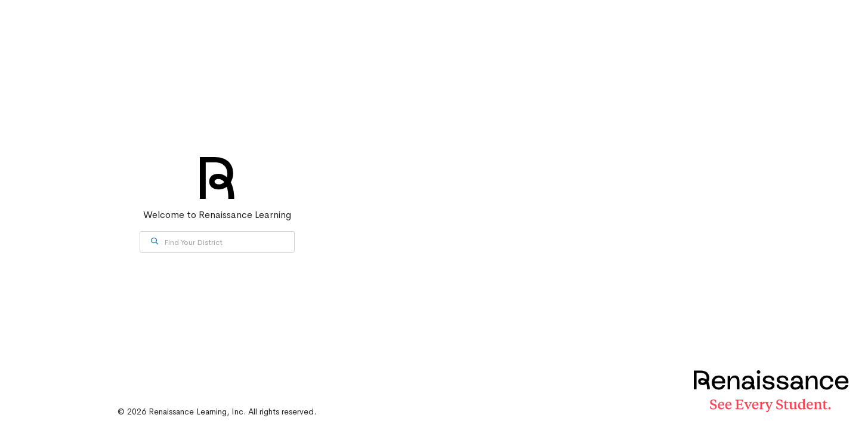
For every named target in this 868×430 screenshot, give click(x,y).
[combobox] (217, 242)
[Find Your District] (217, 242)
